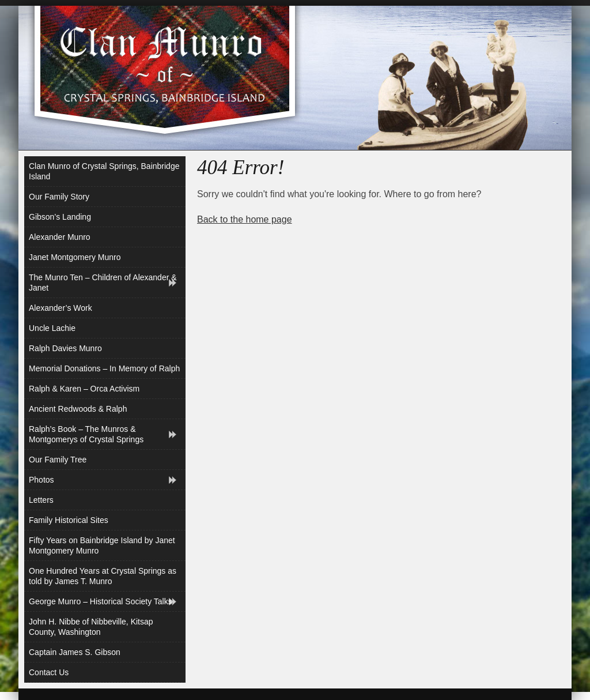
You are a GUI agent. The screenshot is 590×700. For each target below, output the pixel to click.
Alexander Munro (60, 237)
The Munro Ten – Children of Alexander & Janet (103, 283)
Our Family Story (59, 197)
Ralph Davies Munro (65, 348)
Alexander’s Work (60, 308)
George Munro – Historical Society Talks (101, 601)
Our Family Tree (58, 460)
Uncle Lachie (52, 328)
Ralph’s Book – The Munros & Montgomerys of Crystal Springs (86, 434)
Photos (41, 480)
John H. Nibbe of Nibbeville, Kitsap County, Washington (91, 627)
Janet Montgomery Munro (75, 257)
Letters (41, 500)
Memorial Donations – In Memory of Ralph (104, 368)
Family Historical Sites (69, 520)
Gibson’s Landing (60, 217)
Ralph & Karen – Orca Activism (84, 389)
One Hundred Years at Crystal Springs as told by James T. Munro (103, 576)
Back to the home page (245, 219)
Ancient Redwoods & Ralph (78, 409)
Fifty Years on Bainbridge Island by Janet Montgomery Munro (102, 545)
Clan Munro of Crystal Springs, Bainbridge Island (104, 171)
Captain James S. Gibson (75, 652)
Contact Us (49, 672)
